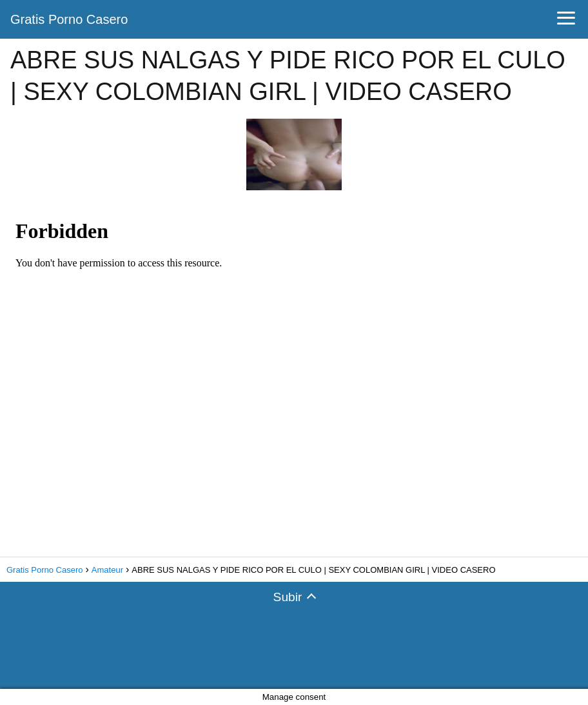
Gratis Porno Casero (69, 19)
